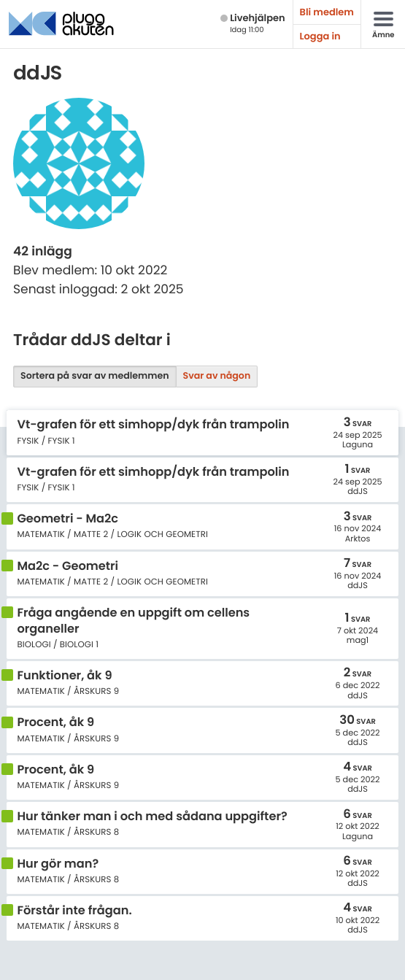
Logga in (320, 36)
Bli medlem (327, 12)
